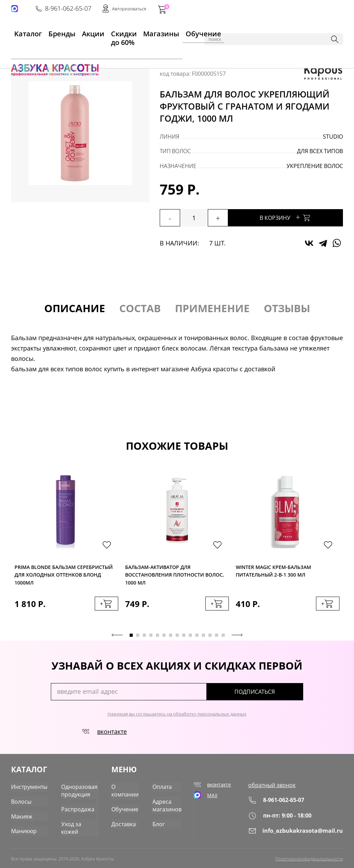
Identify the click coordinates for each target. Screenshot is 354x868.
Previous (117, 637)
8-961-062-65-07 (238, 9)
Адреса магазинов (168, 803)
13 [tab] (210, 637)
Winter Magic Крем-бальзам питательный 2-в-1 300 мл (273, 572)
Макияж (21, 814)
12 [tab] (203, 637)
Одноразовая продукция (74, 790)
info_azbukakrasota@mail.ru (302, 832)
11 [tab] (197, 637)
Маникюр (23, 827)
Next (237, 637)
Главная (22, 53)
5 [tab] (157, 637)
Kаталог (21, 31)
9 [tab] (184, 637)
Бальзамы (110, 53)
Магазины (145, 31)
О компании (129, 790)
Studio (333, 137)
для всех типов (320, 151)
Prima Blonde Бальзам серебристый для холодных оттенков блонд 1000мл (64, 575)
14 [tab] (217, 637)
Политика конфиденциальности (309, 857)
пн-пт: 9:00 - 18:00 (289, 817)
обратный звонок (281, 787)
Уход (88, 53)
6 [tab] (164, 637)
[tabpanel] (66, 550)
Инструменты (27, 787)
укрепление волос (315, 166)
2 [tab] (138, 637)
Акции (72, 31)
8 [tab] (177, 637)
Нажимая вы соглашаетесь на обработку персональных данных (177, 716)
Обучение (178, 31)
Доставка (128, 820)
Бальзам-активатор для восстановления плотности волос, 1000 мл (175, 575)
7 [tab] (171, 637)
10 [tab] (190, 637)
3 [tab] (144, 637)
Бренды (47, 31)
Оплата (164, 787)
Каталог (45, 53)
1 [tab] (131, 637)
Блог (161, 820)
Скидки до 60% (106, 31)
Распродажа (72, 807)
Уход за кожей (74, 820)
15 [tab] (223, 637)
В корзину (298, 217)
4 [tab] (151, 637)
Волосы (69, 53)
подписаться (274, 694)
